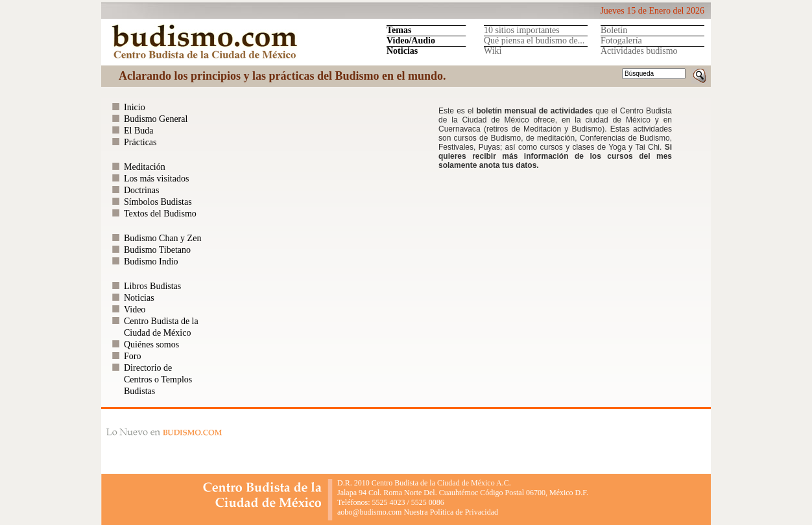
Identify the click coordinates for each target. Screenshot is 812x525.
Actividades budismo (639, 51)
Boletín (614, 30)
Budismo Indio (151, 262)
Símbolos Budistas (158, 202)
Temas (399, 30)
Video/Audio (411, 41)
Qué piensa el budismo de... (534, 41)
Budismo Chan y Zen (162, 238)
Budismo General (156, 119)
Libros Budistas (152, 286)
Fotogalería (621, 41)
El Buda (139, 131)
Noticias (402, 51)
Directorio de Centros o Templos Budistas (158, 379)
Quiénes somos (151, 344)
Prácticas (140, 142)
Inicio (135, 107)
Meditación (145, 167)
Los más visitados (156, 179)
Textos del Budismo (160, 214)
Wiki (493, 51)
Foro (132, 356)
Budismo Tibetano (157, 250)
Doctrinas (141, 190)
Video (135, 309)
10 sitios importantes (522, 30)
